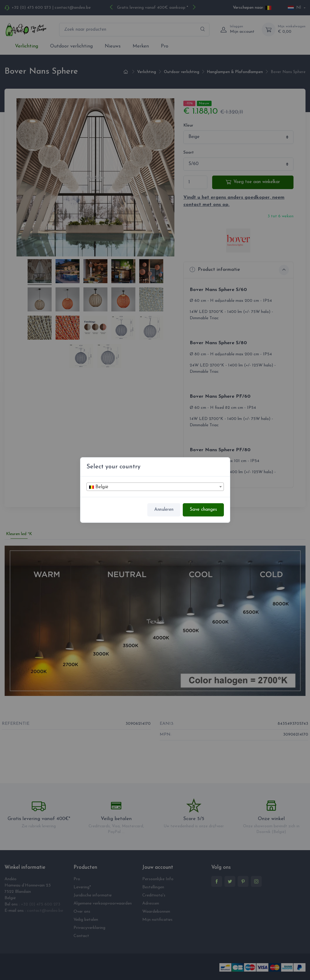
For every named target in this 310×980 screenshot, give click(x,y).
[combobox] (155, 487)
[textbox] (155, 487)
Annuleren (164, 510)
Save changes (203, 510)
